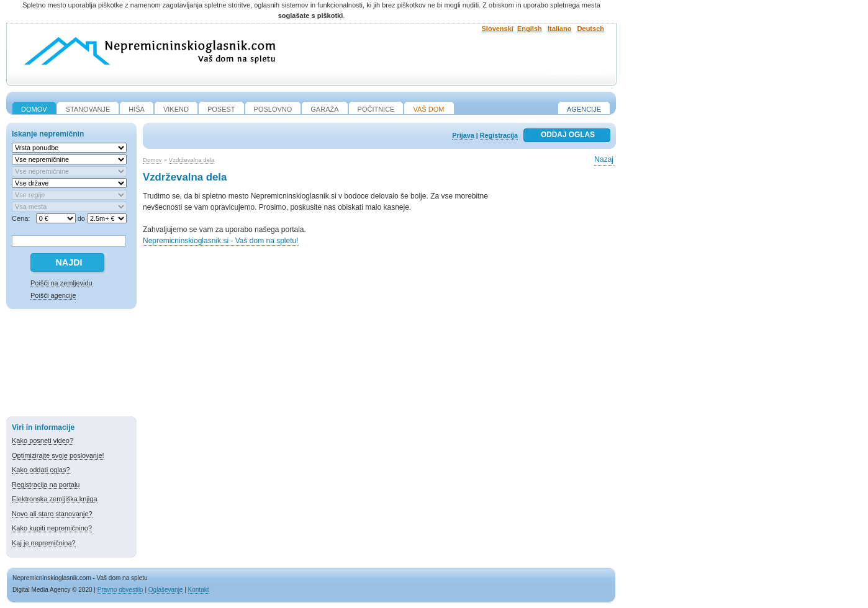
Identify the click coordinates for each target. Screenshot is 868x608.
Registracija (499, 135)
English (530, 29)
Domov (152, 160)
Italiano (560, 29)
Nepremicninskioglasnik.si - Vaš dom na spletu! (221, 241)
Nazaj (604, 159)
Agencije (584, 109)
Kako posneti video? (43, 440)
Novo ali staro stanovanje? (52, 514)
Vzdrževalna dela (192, 160)
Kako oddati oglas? (41, 470)
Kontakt (199, 590)
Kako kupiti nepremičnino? (52, 528)
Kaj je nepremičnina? (44, 543)
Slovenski (498, 29)
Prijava (463, 135)
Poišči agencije (53, 295)
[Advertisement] (71, 365)
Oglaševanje (166, 590)
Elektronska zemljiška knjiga (55, 499)
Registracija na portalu (46, 485)
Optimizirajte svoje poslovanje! (58, 455)
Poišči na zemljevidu (61, 283)
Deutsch (591, 29)
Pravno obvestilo (120, 590)
